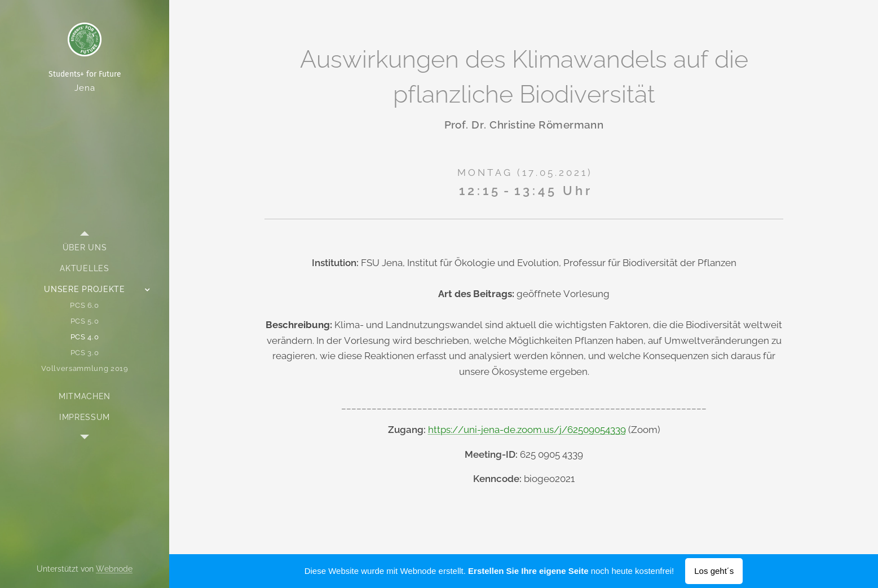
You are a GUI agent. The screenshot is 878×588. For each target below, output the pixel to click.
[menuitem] (85, 248)
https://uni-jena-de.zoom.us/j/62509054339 (526, 430)
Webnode (114, 569)
